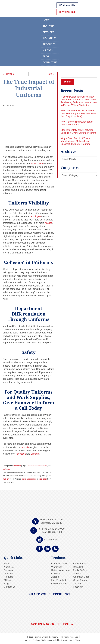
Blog (46, 56)
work (46, 465)
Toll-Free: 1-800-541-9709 (51, 528)
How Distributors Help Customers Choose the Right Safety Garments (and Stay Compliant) (79, 113)
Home (46, 20)
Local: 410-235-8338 (51, 532)
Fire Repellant (59, 580)
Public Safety (80, 570)
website (26, 447)
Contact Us (68, 5)
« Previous (8, 74)
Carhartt (77, 583)
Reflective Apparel (61, 570)
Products (49, 44)
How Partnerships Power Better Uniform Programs (77, 123)
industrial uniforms (35, 465)
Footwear (78, 586)
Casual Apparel (59, 563)
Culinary (56, 573)
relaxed (49, 223)
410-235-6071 (51, 539)
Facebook (20, 453)
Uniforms (17, 465)
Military (48, 50)
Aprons (55, 576)
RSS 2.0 (6, 479)
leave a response (29, 479)
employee (36, 216)
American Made (81, 576)
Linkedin (35, 453)
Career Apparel (59, 583)
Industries (50, 38)
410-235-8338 (68, 11)
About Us (48, 26)
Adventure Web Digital (71, 640)
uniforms (6, 469)
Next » (51, 74)
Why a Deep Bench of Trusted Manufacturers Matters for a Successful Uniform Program (76, 141)
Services (48, 32)
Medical (77, 573)
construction (37, 163)
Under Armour (80, 580)
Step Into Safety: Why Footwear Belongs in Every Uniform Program (79, 131)
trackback (43, 479)
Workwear (57, 567)
